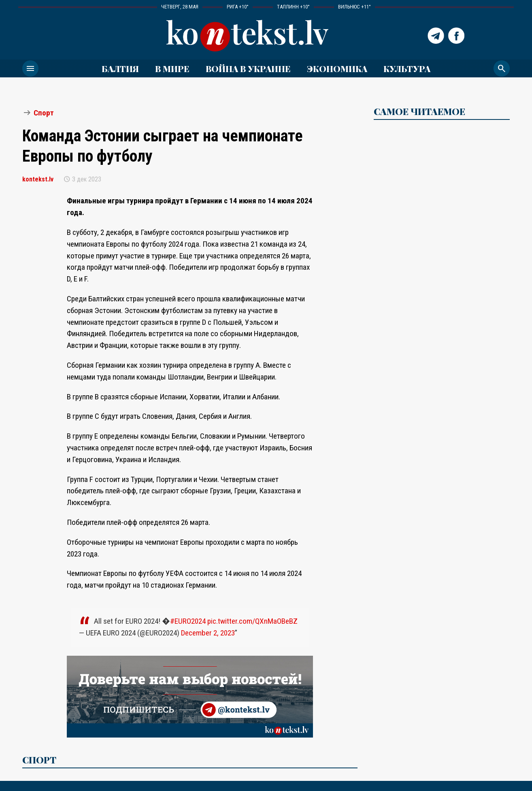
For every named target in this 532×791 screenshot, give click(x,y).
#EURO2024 (188, 621)
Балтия (120, 68)
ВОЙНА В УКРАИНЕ (248, 68)
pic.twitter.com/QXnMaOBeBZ (252, 621)
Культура (407, 68)
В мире (172, 68)
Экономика (337, 68)
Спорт (44, 113)
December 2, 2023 (208, 633)
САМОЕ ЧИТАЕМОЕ (419, 111)
